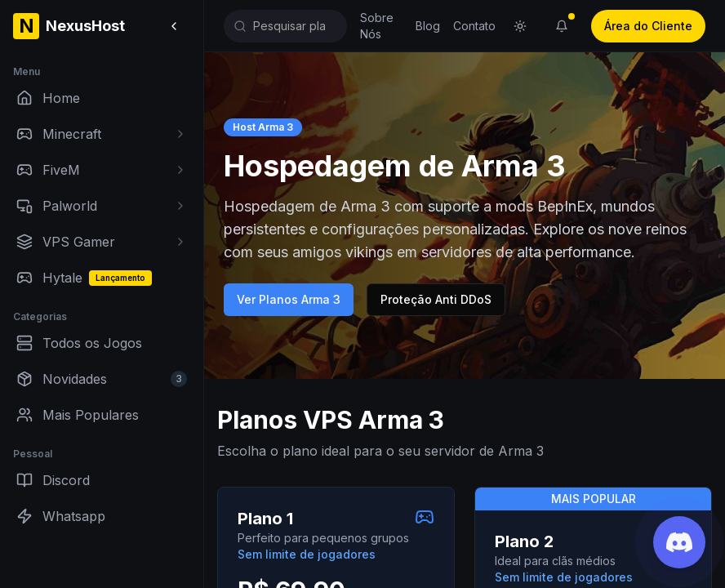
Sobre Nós (377, 26)
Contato (474, 26)
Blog (428, 26)
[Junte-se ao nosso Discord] (679, 542)
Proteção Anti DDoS (436, 299)
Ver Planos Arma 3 (289, 299)
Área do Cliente (648, 26)
